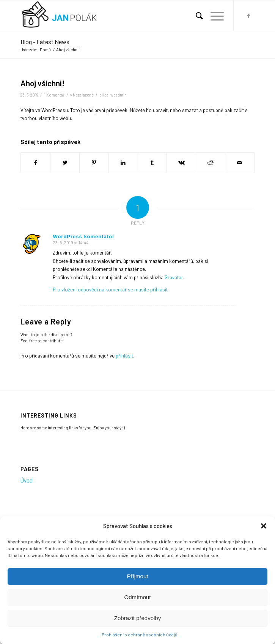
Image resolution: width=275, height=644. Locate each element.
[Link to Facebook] (249, 16)
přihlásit (124, 356)
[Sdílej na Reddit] (211, 163)
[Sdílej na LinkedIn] (123, 163)
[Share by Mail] (240, 163)
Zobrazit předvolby (137, 623)
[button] (264, 531)
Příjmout (138, 581)
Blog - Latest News (45, 42)
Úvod (27, 480)
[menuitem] (196, 16)
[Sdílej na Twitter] (65, 163)
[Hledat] (196, 16)
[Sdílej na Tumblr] (152, 163)
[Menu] (213, 16)
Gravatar (174, 277)
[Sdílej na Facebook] (35, 163)
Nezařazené (83, 95)
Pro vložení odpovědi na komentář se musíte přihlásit (110, 290)
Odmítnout (137, 602)
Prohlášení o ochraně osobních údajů (139, 639)
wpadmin (119, 95)
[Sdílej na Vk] (181, 163)
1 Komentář (54, 95)
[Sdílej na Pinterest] (94, 163)
